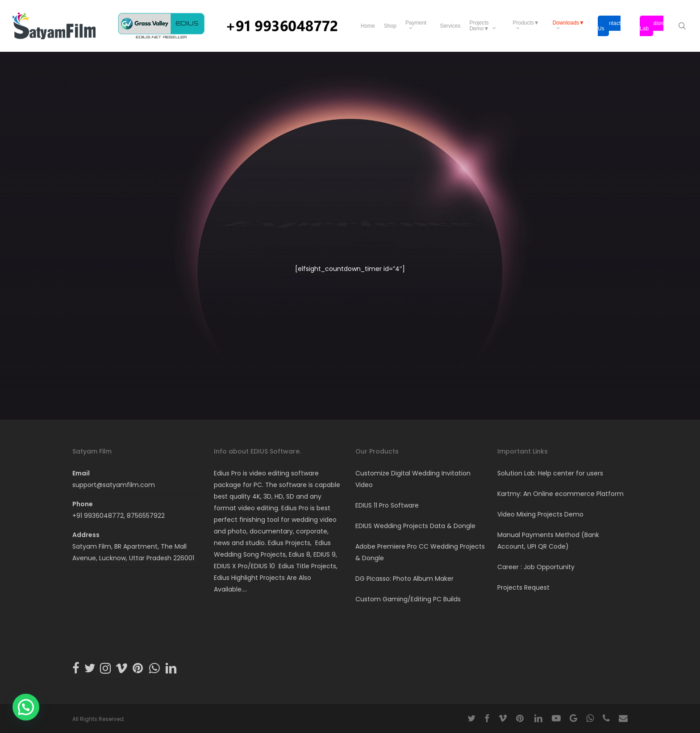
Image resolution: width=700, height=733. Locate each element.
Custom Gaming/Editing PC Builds (408, 599)
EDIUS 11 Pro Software (387, 505)
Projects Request (523, 587)
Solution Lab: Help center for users (550, 473)
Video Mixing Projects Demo (540, 514)
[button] (26, 707)
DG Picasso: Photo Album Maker (404, 579)
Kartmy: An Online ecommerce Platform (560, 494)
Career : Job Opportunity (536, 567)
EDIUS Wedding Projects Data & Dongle (415, 526)
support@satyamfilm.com (114, 485)
